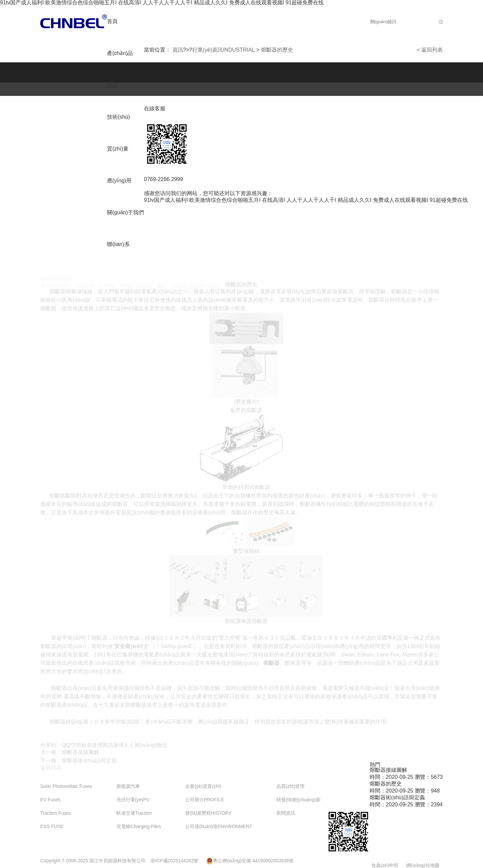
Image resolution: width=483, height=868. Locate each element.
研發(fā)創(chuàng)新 (299, 800)
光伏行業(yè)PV (133, 800)
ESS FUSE (52, 827)
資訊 (112, 85)
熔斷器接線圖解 (80, 754)
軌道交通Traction (134, 813)
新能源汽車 (128, 786)
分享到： (51, 747)
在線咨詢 (395, 835)
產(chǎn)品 (120, 53)
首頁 (112, 21)
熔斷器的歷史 (277, 50)
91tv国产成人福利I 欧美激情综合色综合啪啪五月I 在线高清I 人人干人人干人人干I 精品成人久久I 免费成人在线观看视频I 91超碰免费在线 (306, 200)
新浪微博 (92, 747)
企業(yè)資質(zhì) (203, 786)
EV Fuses (50, 800)
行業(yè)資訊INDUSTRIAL (224, 50)
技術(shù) (118, 117)
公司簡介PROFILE (205, 800)
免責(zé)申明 (385, 865)
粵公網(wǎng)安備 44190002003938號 (250, 861)
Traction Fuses (56, 813)
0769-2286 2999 (168, 179)
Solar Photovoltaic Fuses (66, 786)
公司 (74, 21)
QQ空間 (71, 747)
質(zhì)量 (118, 149)
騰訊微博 (113, 747)
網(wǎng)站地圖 (423, 865)
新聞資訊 (286, 813)
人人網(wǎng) (140, 747)
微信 (162, 747)
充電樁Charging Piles (139, 827)
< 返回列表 (430, 50)
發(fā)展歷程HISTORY (208, 813)
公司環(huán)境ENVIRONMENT (219, 827)
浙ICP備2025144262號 (174, 861)
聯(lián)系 (118, 244)
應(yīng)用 (119, 181)
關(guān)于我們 (125, 212)
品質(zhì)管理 (290, 786)
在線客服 (159, 108)
